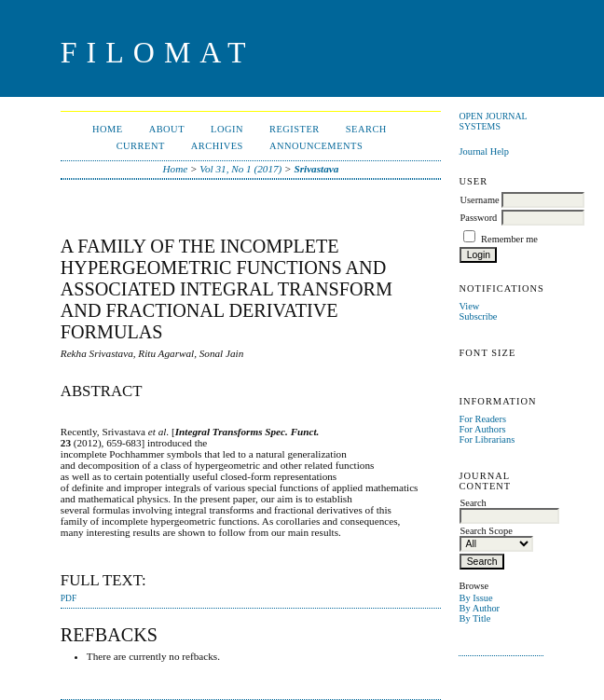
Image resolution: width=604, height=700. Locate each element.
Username (479, 200)
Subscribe (478, 316)
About (167, 129)
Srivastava (316, 169)
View (469, 306)
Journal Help (483, 151)
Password (478, 218)
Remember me (509, 239)
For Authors (482, 429)
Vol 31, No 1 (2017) (240, 169)
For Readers (482, 419)
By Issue (475, 598)
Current (141, 146)
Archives (217, 146)
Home (108, 129)
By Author (479, 608)
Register (295, 129)
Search (366, 129)
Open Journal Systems (493, 121)
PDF (69, 598)
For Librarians (487, 439)
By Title (474, 618)
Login (227, 129)
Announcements (316, 146)
